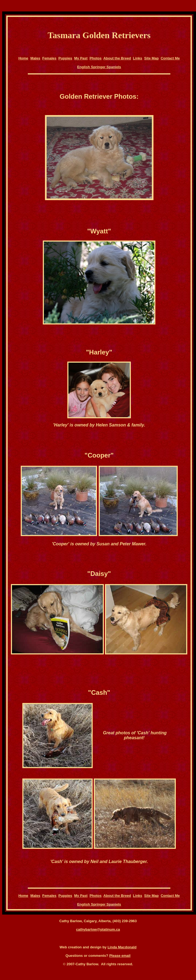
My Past (81, 58)
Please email (120, 956)
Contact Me (170, 58)
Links (138, 58)
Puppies (65, 58)
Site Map (151, 58)
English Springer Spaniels (99, 67)
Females (49, 58)
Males (35, 58)
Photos (95, 58)
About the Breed (117, 58)
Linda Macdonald (122, 947)
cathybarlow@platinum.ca (98, 929)
